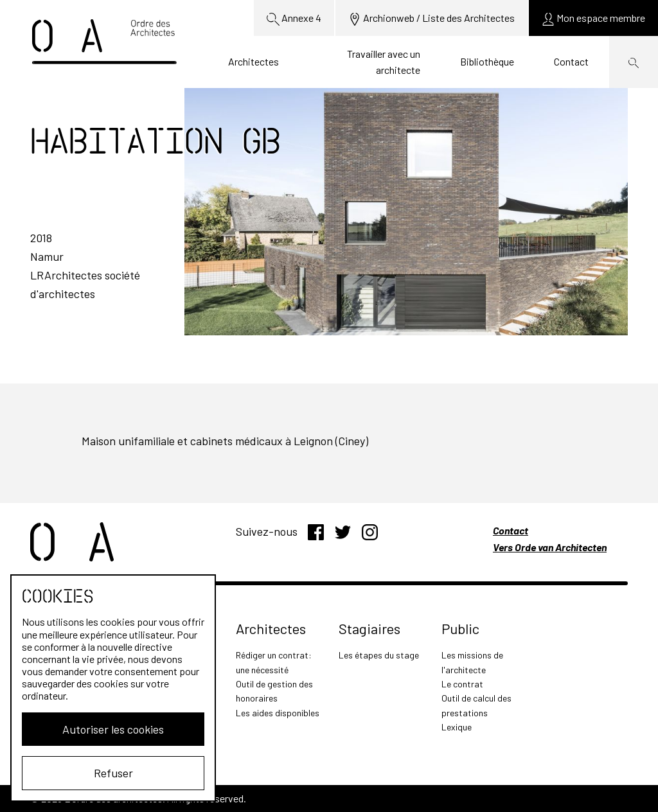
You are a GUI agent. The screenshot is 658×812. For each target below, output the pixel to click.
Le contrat (462, 684)
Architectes (253, 61)
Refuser (113, 773)
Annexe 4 (294, 19)
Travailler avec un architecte (384, 62)
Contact (571, 61)
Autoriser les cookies (113, 729)
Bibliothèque (487, 61)
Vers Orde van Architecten (550, 547)
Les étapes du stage (379, 655)
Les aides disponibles (278, 713)
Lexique (457, 727)
